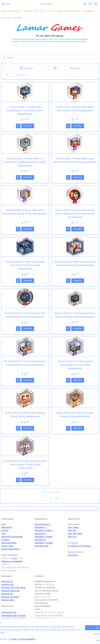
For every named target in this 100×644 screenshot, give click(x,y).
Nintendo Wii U (8, 600)
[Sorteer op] (74, 68)
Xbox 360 (72, 530)
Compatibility (88, 11)
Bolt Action (73, 555)
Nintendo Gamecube (11, 591)
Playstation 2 (41, 527)
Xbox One (72, 537)
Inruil (3, 533)
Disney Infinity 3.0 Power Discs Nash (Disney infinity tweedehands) (75, 415)
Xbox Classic (73, 527)
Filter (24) (26, 68)
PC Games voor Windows (79, 546)
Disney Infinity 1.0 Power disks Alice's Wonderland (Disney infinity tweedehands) (25, 212)
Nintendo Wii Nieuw (10, 597)
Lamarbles (17, 18)
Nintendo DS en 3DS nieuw (13, 587)
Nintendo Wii (7, 594)
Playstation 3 (40, 533)
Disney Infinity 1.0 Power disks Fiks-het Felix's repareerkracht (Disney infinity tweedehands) (75, 214)
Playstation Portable (44, 543)
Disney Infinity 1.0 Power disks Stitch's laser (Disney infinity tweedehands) (75, 109)
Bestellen (28, 126)
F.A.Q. (42, 11)
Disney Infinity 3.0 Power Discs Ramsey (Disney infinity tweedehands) (25, 415)
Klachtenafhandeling (10, 549)
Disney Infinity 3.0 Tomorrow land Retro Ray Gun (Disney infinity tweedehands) (75, 315)
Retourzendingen (9, 543)
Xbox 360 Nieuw (75, 533)
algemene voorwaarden (12, 561)
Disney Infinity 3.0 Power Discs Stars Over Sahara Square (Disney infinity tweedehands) (25, 464)
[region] (32, 632)
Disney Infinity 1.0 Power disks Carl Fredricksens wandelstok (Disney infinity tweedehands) (25, 162)
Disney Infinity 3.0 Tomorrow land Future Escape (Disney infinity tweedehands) (25, 363)
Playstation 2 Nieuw (43, 530)
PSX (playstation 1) (43, 524)
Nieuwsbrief (7, 527)
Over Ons (5, 18)
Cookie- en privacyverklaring (44, 639)
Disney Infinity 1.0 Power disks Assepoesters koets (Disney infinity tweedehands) (25, 110)
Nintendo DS (7, 581)
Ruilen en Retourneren (11, 11)
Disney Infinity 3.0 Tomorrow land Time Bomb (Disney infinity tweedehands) (25, 315)
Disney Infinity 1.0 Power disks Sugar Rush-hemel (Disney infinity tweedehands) (75, 160)
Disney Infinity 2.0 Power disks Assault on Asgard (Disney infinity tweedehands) (75, 263)
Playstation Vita (41, 546)
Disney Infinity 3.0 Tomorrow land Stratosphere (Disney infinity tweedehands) (75, 365)
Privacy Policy (7, 546)
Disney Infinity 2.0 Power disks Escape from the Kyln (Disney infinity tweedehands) (25, 265)
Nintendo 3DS (8, 584)
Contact (51, 11)
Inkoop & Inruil (31, 11)
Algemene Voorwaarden (68, 11)
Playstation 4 (40, 540)
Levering (5, 540)
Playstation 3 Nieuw (43, 537)
